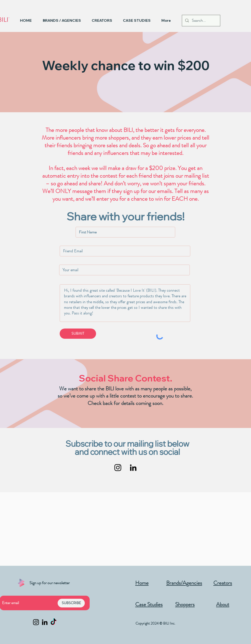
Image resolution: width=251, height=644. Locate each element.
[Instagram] (118, 468)
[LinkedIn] (133, 468)
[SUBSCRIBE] (71, 603)
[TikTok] (53, 622)
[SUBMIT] (78, 334)
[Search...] (201, 21)
